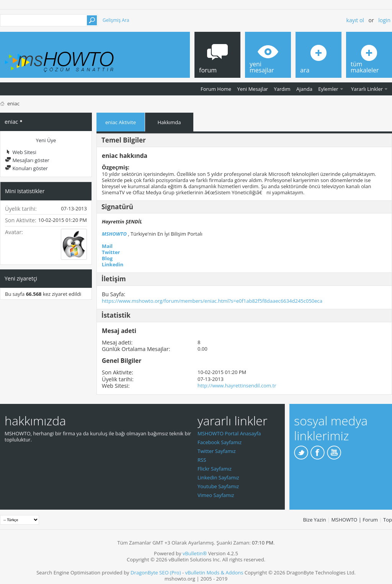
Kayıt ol (355, 20)
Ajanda (304, 89)
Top (388, 520)
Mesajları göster (27, 160)
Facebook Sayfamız (220, 442)
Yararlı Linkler (367, 89)
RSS (202, 460)
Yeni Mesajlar (252, 89)
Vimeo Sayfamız (216, 495)
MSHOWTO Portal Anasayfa (229, 433)
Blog (107, 258)
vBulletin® (195, 553)
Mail (107, 246)
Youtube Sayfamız (218, 486)
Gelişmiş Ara (116, 20)
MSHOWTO (114, 234)
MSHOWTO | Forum (355, 520)
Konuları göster (26, 168)
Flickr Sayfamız (215, 469)
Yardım (282, 89)
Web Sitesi (21, 152)
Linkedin (113, 264)
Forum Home (216, 89)
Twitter (111, 252)
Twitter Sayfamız (217, 451)
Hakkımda (169, 122)
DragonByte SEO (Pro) (156, 573)
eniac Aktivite (121, 122)
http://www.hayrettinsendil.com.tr (237, 386)
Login (384, 20)
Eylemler (328, 89)
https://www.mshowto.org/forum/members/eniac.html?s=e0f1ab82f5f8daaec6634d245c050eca (212, 301)
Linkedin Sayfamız (218, 477)
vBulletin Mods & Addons (214, 573)
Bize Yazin (314, 520)
